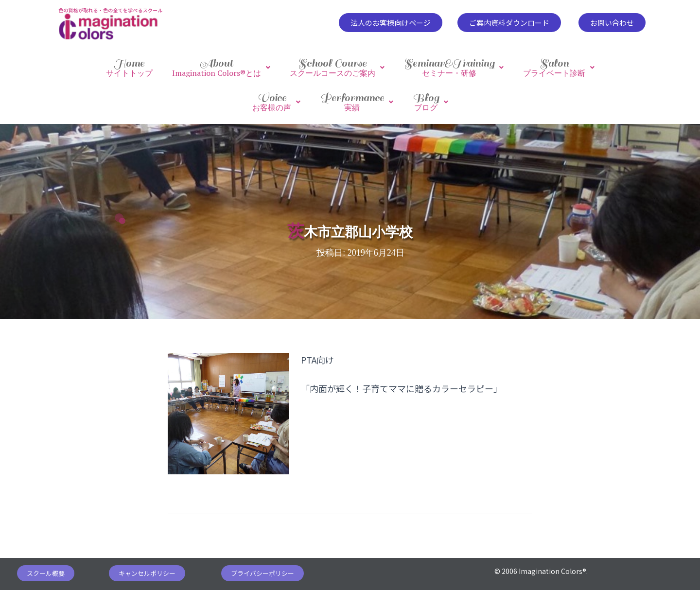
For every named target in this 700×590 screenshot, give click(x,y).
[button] (391, 23)
